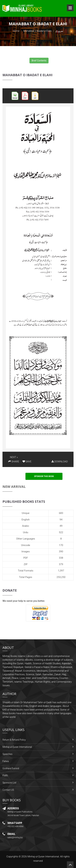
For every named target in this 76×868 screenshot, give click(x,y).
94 (61, 520)
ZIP (26, 564)
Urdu (26, 532)
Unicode (25, 545)
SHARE (14, 462)
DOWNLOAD (60, 462)
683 (61, 513)
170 (61, 545)
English (26, 520)
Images (26, 552)
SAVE (27, 462)
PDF (26, 558)
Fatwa (6, 761)
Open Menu (70, 8)
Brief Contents (39, 61)
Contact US (8, 790)
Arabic (26, 526)
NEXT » (14, 457)
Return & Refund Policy (14, 740)
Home (16, 31)
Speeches (7, 754)
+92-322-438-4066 (15, 826)
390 (61, 552)
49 (61, 526)
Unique (25, 513)
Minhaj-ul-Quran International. (44, 857)
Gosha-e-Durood (11, 768)
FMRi (5, 776)
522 (61, 532)
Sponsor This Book (44, 476)
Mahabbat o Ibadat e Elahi (38, 31)
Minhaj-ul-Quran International (17, 747)
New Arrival (14, 487)
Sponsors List (9, 783)
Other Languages (26, 539)
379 (61, 564)
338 (61, 558)
